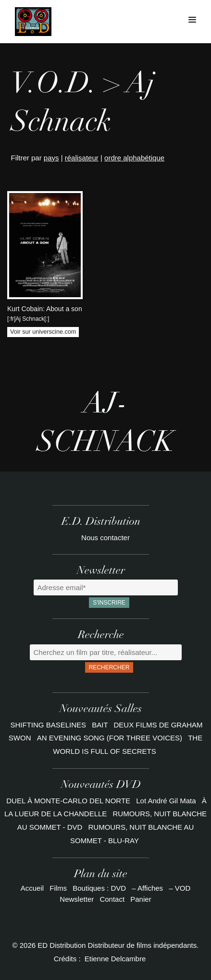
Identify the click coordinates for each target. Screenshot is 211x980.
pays (51, 158)
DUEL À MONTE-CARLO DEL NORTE (68, 801)
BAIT (101, 725)
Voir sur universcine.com (43, 332)
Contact (112, 899)
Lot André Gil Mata (166, 801)
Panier (141, 899)
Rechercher (109, 667)
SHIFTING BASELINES (50, 725)
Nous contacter (105, 538)
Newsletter (77, 899)
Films (58, 888)
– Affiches (147, 888)
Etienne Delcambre (115, 959)
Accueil (32, 888)
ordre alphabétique (134, 158)
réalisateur (82, 158)
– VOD (180, 888)
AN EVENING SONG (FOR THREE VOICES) (111, 738)
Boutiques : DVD (99, 888)
